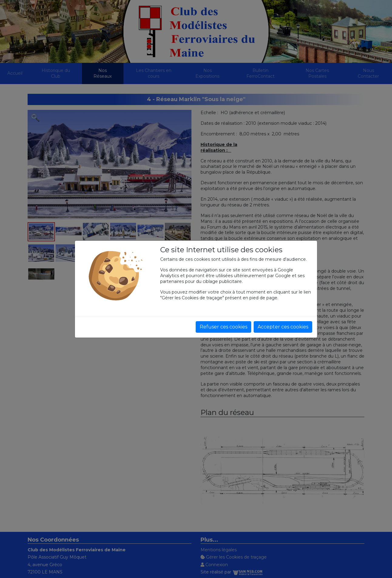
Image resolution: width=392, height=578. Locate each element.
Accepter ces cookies (283, 327)
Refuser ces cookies (223, 327)
